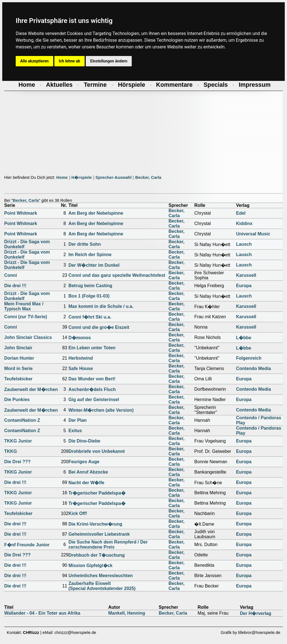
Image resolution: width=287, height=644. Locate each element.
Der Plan (77, 420)
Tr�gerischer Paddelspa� (97, 493)
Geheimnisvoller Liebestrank (99, 534)
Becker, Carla (148, 177)
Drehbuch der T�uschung (97, 555)
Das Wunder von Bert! (92, 379)
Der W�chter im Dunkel (94, 265)
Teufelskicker (18, 379)
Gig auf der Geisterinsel (94, 400)
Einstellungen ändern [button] (109, 61)
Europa (244, 286)
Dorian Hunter (19, 358)
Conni (11, 275)
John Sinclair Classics (28, 337)
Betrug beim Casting (90, 286)
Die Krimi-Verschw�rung (95, 524)
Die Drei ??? (17, 462)
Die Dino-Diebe (84, 441)
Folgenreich (249, 358)
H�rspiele (82, 177)
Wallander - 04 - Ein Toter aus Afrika (42, 613)
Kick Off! (78, 513)
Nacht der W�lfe (86, 483)
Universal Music (253, 234)
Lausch (244, 244)
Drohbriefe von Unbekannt (97, 451)
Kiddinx (244, 223)
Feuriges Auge (84, 462)
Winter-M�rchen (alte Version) (101, 410)
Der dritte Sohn (85, 244)
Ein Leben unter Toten (92, 348)
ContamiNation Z (22, 420)
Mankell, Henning (127, 613)
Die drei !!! (15, 286)
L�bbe (244, 338)
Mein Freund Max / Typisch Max (24, 306)
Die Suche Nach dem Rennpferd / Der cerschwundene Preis (108, 545)
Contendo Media (253, 368)
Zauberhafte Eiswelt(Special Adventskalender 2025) (102, 586)
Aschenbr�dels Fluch (92, 389)
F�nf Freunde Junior (27, 545)
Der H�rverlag (256, 613)
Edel (241, 213)
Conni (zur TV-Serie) (26, 317)
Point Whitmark (21, 213)
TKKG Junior (18, 441)
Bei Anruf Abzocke (88, 472)
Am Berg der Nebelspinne (96, 213)
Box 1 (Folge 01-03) (89, 296)
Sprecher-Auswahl (114, 177)
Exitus (75, 431)
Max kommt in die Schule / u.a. (101, 306)
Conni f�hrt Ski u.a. (90, 317)
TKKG (11, 451)
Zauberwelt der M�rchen (31, 389)
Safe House (81, 368)
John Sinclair (18, 348)
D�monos (80, 338)
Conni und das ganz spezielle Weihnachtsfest (117, 275)
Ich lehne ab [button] (70, 61)
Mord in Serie (18, 368)
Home (62, 177)
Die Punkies (17, 400)
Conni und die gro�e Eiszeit (99, 327)
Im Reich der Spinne (90, 255)
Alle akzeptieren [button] (34, 61)
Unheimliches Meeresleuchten (100, 576)
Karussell (246, 275)
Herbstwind (81, 358)
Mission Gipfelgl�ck (90, 565)
